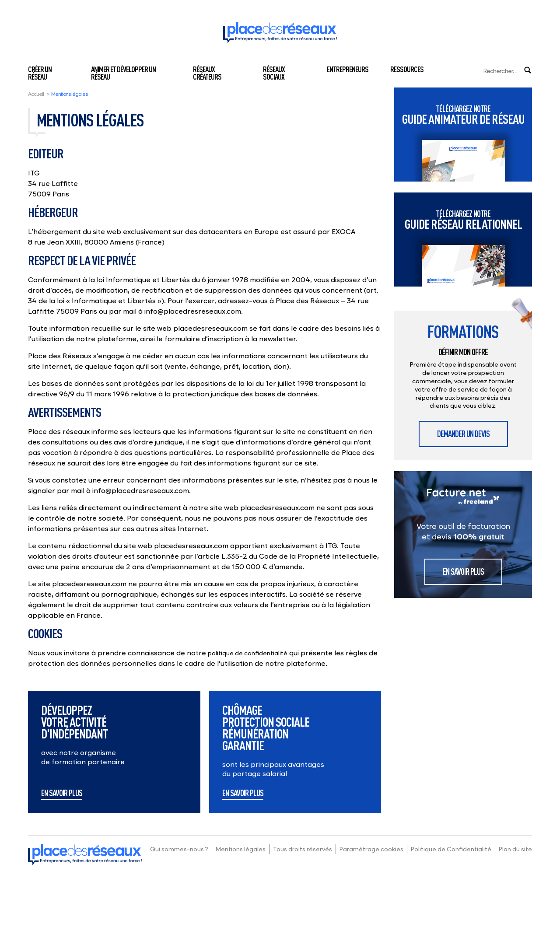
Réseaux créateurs (207, 73)
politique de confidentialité (248, 653)
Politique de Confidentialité (451, 849)
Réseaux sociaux (274, 73)
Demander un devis (463, 434)
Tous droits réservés (303, 849)
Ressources (407, 69)
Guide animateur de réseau (463, 115)
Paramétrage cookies (371, 849)
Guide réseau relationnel (463, 220)
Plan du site (515, 849)
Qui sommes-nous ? (179, 849)
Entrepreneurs (348, 69)
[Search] (484, 71)
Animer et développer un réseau (123, 73)
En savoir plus (62, 794)
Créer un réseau (40, 73)
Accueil (36, 94)
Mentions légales (241, 849)
